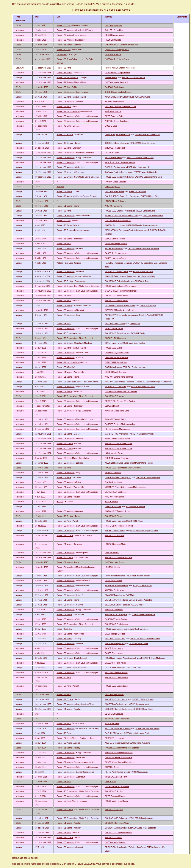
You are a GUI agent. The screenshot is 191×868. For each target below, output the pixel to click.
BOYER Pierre (111, 78)
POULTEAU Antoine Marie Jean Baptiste (122, 748)
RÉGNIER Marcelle (113, 40)
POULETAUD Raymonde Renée (118, 833)
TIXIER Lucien (111, 343)
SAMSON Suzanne (113, 54)
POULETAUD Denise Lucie (116, 677)
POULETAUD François (115, 396)
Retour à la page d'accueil (25, 858)
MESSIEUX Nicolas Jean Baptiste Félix (121, 216)
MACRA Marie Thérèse (144, 463)
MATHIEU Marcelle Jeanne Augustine (142, 225)
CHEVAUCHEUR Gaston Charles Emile (122, 45)
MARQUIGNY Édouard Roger (117, 511)
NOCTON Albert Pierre (114, 191)
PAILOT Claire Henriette (143, 272)
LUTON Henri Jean (113, 668)
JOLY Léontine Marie (146, 276)
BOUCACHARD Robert (115, 818)
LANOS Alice (135, 324)
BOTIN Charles (111, 367)
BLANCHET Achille (113, 595)
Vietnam (60, 263)
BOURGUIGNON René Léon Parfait (120, 196)
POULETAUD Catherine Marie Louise (121, 286)
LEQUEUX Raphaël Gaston (116, 709)
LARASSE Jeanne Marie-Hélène (119, 757)
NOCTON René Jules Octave (117, 59)
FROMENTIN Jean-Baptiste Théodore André (123, 847)
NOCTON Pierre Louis (114, 695)
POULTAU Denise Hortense (134, 367)
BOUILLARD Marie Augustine (138, 743)
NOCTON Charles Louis (115, 639)
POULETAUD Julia (134, 668)
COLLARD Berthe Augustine (140, 600)
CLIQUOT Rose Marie (143, 585)
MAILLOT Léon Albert (114, 610)
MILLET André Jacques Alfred (117, 439)
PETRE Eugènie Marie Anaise (117, 429)
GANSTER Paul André (114, 434)
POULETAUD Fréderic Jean (117, 624)
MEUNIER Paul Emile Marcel (117, 463)
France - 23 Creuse (65, 177)
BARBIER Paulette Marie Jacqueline (120, 424)
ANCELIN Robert (112, 767)
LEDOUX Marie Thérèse (115, 239)
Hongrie (60, 502)
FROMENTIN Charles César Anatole (120, 401)
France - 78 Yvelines (65, 40)
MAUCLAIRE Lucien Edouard (117, 97)
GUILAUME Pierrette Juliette (143, 387)
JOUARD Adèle (137, 605)
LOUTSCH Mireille (113, 567)
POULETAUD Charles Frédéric (118, 211)
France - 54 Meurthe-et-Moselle (70, 567)
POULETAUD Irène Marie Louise (119, 444)
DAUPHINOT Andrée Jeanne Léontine (121, 391)
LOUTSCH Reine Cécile (143, 709)
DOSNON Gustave (113, 167)
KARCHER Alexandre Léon (116, 263)
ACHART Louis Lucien (114, 102)
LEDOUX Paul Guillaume (115, 201)
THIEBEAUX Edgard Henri (116, 777)
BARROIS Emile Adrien (115, 87)
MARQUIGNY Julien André (116, 315)
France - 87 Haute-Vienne (67, 78)
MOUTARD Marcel (113, 743)
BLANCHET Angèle (148, 305)
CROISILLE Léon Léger (115, 143)
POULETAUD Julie (142, 97)
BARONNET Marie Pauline (116, 619)
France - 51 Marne (64, 45)
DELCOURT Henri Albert (115, 663)
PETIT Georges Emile (114, 116)
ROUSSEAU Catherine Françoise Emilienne (153, 382)
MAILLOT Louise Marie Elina (117, 411)
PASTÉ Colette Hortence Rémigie (119, 526)
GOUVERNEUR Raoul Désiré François (121, 291)
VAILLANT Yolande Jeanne (116, 673)
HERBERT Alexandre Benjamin (118, 477)
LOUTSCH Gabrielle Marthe (143, 615)
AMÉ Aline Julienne (113, 111)
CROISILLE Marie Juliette (143, 699)
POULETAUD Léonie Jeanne (141, 818)
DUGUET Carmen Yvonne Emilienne (145, 639)
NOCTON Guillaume (113, 206)
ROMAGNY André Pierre (115, 419)
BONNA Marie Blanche (136, 507)
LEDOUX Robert (112, 406)
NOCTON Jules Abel (114, 25)
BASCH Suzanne (112, 724)
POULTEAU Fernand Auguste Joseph (121, 658)
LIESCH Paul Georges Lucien (117, 73)
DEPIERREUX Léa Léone (116, 492)
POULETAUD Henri (113, 521)
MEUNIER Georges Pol (115, 644)
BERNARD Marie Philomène (117, 719)
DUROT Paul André (113, 507)
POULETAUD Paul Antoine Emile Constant (123, 468)
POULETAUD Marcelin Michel (117, 177)
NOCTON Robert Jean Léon (117, 121)
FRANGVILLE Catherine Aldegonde (120, 68)
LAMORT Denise (112, 553)
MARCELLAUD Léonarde (116, 338)
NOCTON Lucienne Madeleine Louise (121, 107)
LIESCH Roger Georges (115, 634)
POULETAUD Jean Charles (116, 296)
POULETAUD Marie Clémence (143, 143)
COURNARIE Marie (134, 521)
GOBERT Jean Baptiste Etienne (118, 92)
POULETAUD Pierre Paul (116, 333)
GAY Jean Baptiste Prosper (116, 172)
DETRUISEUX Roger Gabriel (117, 787)
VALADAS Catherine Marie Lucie (148, 177)
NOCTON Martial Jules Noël (117, 82)
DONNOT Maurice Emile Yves (118, 458)
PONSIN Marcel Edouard (115, 182)
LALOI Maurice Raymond (115, 453)
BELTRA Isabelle (141, 629)
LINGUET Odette (112, 153)
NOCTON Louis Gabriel (115, 324)
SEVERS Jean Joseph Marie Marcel (120, 762)
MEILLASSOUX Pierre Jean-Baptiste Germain (124, 230)
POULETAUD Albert (113, 838)
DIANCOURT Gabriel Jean (116, 362)
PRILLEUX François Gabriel (117, 585)
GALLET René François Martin (118, 221)
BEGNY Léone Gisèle (114, 329)
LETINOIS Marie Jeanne (138, 772)
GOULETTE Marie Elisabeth (144, 828)
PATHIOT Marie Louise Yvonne (142, 434)
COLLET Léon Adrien (114, 30)
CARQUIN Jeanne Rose (153, 216)
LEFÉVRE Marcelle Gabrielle (145, 172)
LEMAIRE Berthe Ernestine (116, 358)
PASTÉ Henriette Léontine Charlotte (120, 162)
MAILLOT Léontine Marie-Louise (140, 158)
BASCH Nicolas (112, 502)
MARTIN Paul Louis (113, 225)
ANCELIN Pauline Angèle (116, 590)
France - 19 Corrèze (65, 143)
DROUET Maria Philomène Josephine (144, 248)
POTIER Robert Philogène (116, 615)
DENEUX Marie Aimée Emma (147, 135)
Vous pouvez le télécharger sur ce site (115, 4)
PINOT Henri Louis (113, 576)
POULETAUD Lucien (114, 348)
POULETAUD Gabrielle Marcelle (118, 558)
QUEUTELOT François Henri (117, 50)
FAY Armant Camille (113, 158)
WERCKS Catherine (137, 191)
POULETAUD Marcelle (114, 536)
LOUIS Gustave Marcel (115, 35)
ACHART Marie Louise (139, 644)
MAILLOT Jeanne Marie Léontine (119, 753)
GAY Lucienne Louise (114, 482)
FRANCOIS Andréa (113, 473)
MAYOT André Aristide (114, 704)
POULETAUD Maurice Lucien (117, 629)
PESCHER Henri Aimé (114, 738)
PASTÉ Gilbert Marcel (114, 648)
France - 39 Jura (63, 87)
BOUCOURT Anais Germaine (148, 477)
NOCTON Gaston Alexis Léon (117, 382)
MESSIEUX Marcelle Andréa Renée (120, 310)
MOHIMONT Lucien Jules (116, 387)
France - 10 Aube (64, 196)
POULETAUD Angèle (114, 791)
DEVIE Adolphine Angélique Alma (144, 531)
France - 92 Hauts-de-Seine (68, 111)
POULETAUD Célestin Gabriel (118, 281)
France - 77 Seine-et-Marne (68, 82)
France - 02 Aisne (64, 97)
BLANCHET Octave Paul (115, 605)
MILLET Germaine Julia (145, 211)
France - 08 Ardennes (65, 30)
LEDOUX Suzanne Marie (115, 544)
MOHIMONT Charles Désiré (117, 272)
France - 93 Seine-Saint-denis (69, 59)
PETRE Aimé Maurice (114, 772)
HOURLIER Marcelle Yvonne (148, 728)
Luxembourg (62, 54)
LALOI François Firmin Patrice (118, 135)
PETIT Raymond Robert (115, 796)
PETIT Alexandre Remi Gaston (118, 728)
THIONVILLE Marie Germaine (138, 576)
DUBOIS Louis (111, 126)
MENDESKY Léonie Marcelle (138, 167)
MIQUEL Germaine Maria (139, 704)
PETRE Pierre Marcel (114, 248)
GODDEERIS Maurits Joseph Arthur (120, 305)
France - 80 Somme (65, 135)
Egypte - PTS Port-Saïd (66, 367)
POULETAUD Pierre (113, 516)
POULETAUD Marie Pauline (134, 343)
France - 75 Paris (64, 68)
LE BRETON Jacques (114, 714)
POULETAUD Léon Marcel (116, 699)
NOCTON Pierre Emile (114, 497)
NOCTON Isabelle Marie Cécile (137, 733)
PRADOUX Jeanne (143, 281)
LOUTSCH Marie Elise (149, 196)
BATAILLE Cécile (138, 333)
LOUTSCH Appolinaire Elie (116, 828)
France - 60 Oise (63, 25)
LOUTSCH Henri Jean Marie (117, 823)
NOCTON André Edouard (116, 842)
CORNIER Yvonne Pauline (116, 244)
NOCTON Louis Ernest (115, 562)
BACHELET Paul (112, 733)
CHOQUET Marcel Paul (115, 148)
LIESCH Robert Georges (115, 372)
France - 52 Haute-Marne (67, 458)
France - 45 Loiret (64, 126)
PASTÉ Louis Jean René (115, 258)
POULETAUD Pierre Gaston (117, 801)
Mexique (60, 187)
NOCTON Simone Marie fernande (119, 377)
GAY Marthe (131, 595)
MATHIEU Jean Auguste (115, 531)
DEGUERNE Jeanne (114, 581)
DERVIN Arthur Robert (114, 600)
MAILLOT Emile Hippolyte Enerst (119, 276)
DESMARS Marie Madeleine (153, 658)
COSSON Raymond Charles (117, 353)
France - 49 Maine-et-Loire (68, 35)
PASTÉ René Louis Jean (115, 253)
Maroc (59, 629)
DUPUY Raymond (112, 187)
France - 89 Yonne (64, 743)
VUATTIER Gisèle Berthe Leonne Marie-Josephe (125, 487)
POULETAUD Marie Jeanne (134, 78)
